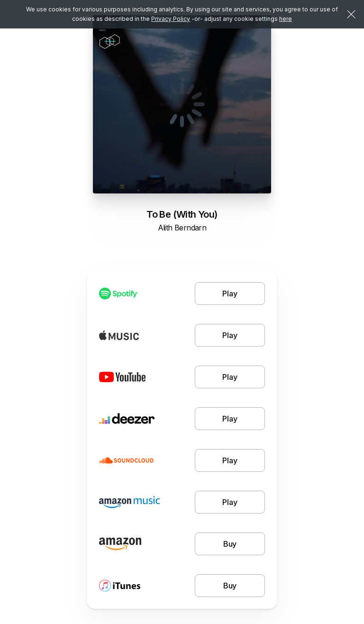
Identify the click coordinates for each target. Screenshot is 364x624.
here (286, 19)
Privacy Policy (171, 19)
